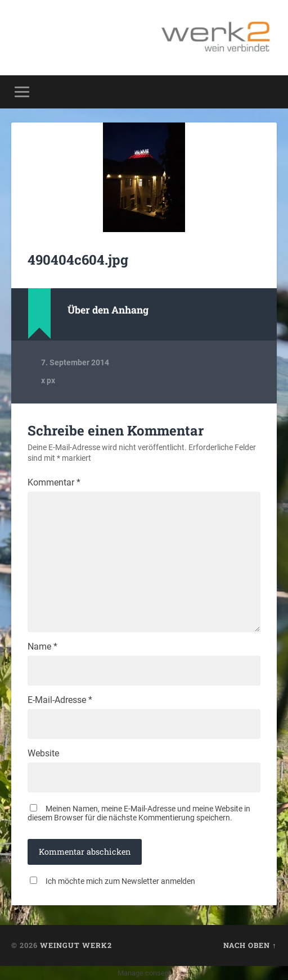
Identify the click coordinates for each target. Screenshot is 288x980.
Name (42, 647)
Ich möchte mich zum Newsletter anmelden (120, 881)
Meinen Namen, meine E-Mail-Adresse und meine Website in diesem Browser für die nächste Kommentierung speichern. (139, 813)
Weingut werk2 (76, 945)
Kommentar (54, 483)
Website (43, 754)
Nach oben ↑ (250, 945)
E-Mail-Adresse (60, 700)
